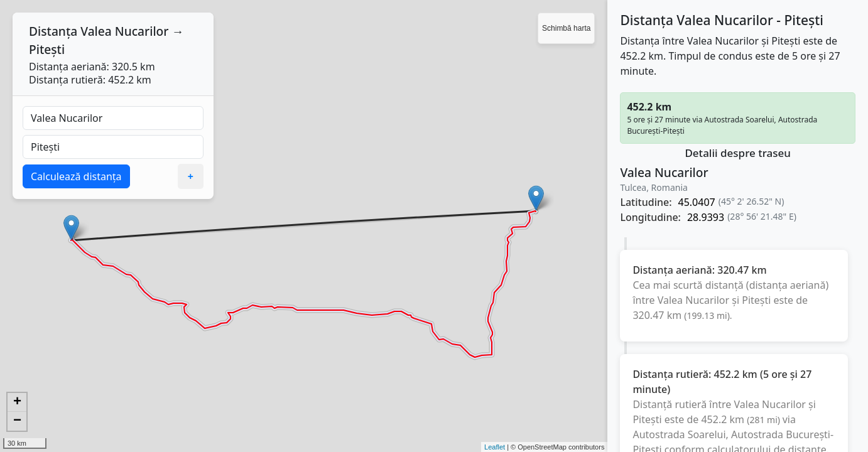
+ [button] (17, 402)
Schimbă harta (566, 28)
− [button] (17, 421)
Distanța (53, 31)
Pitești (47, 49)
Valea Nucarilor (124, 31)
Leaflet (495, 447)
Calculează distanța (76, 176)
